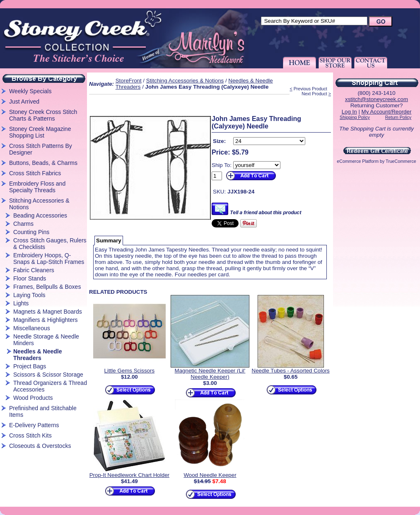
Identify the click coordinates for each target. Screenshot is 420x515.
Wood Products (33, 398)
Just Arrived (24, 102)
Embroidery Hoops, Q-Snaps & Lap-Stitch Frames (49, 259)
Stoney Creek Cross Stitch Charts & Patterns (43, 115)
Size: (219, 141)
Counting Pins (31, 232)
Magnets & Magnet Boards (48, 312)
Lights (21, 303)
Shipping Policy (355, 117)
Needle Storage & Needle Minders (46, 340)
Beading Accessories (40, 215)
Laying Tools (29, 295)
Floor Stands (30, 278)
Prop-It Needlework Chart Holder (129, 475)
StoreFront (129, 81)
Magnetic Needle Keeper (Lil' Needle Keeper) (210, 374)
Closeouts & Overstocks (40, 446)
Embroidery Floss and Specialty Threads (37, 187)
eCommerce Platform (358, 161)
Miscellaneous (32, 328)
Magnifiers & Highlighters (46, 320)
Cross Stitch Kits (30, 435)
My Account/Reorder (387, 112)
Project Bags (30, 366)
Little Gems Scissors (129, 371)
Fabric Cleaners (34, 270)
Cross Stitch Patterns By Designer (41, 149)
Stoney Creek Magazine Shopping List (40, 132)
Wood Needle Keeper (210, 475)
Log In (349, 112)
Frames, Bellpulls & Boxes (47, 287)
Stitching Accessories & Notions (39, 204)
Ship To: (222, 165)
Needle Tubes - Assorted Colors (291, 371)
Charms (23, 224)
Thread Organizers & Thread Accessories (50, 386)
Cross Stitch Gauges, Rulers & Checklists (50, 244)
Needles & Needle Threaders (38, 355)
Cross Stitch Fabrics (35, 173)
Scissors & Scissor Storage (48, 375)
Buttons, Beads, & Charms (43, 163)
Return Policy (398, 117)
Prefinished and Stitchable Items (43, 411)
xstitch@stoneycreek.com (377, 99)
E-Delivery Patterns (34, 425)
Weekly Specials (30, 91)
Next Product (314, 94)
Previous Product (310, 89)
